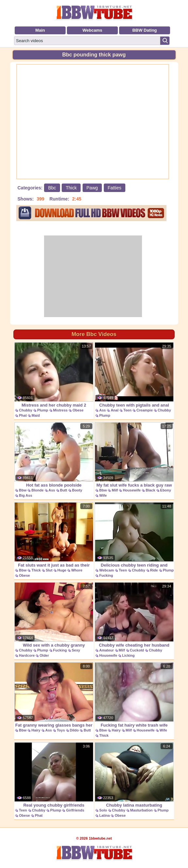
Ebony (166, 490)
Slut (49, 570)
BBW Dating (144, 30)
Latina (104, 815)
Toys (61, 730)
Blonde (37, 490)
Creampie (145, 410)
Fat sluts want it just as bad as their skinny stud (54, 538)
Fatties (115, 188)
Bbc (52, 188)
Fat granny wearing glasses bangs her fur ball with (54, 698)
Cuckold (137, 650)
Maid (36, 415)
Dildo (74, 730)
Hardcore (27, 655)
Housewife (132, 490)
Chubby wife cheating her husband (134, 615)
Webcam (107, 570)
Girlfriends (75, 810)
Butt (64, 490)
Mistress (61, 410)
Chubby (26, 410)
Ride (154, 570)
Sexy (76, 650)
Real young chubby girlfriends (54, 775)
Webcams (92, 30)
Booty (77, 490)
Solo (103, 810)
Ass (102, 410)
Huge (62, 570)
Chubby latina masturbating (134, 775)
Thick (71, 188)
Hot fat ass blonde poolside (54, 455)
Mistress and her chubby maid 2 (54, 375)
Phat (23, 415)
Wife (103, 495)
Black (150, 490)
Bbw (23, 490)
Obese (78, 410)
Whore (77, 570)
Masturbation (141, 810)
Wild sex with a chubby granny (54, 615)
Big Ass (26, 495)
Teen (127, 410)
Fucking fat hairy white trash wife (134, 695)
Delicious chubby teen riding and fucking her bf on (134, 538)
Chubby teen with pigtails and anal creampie (134, 378)
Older (44, 655)
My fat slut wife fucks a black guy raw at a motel (134, 458)
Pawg (92, 188)
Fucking (106, 575)
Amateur (107, 650)
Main (40, 30)
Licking (128, 655)
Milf (115, 490)
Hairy (36, 730)
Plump (43, 410)
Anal (115, 410)
